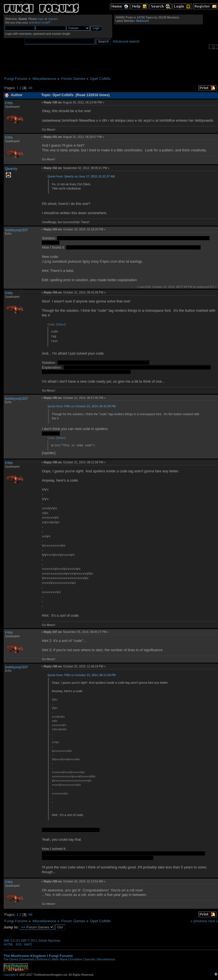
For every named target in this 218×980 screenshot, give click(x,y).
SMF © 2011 (29, 941)
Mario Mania (60, 959)
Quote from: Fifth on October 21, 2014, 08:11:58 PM (82, 675)
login (41, 19)
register (53, 19)
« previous (199, 921)
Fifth (9, 103)
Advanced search (126, 41)
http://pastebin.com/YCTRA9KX (91, 247)
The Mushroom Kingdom (25, 956)
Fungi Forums (61, 956)
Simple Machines (49, 941)
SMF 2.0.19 (11, 941)
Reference (43, 959)
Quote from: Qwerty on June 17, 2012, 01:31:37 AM (81, 176)
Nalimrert (142, 21)
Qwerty (11, 169)
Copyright (10, 975)
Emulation (76, 959)
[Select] (61, 324)
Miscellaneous (106, 959)
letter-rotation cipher (88, 367)
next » (213, 921)
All (30, 88)
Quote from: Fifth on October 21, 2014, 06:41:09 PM (82, 406)
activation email (39, 23)
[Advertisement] (111, 63)
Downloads (27, 959)
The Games (11, 959)
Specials (90, 959)
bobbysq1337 (17, 230)
